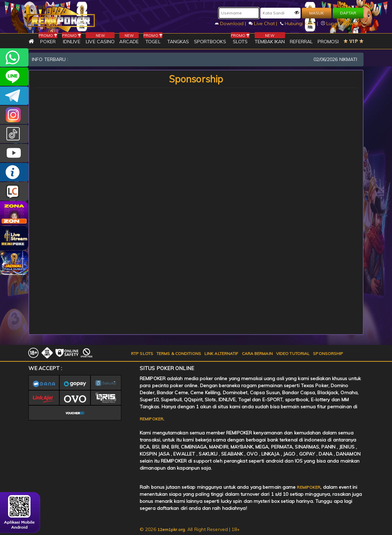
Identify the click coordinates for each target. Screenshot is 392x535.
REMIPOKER (151, 419)
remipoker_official (14, 77)
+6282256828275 (14, 57)
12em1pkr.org (171, 529)
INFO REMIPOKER (14, 172)
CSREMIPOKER (14, 115)
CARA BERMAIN (257, 353)
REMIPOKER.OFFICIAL (14, 153)
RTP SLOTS (142, 353)
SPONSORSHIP (328, 353)
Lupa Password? (342, 23)
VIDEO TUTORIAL (293, 353)
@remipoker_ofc (14, 134)
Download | (231, 23)
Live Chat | (264, 23)
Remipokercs (14, 96)
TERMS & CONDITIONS (179, 353)
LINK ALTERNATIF (221, 353)
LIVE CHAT (14, 191)
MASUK (317, 13)
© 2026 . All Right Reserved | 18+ (190, 529)
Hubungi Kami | (300, 23)
